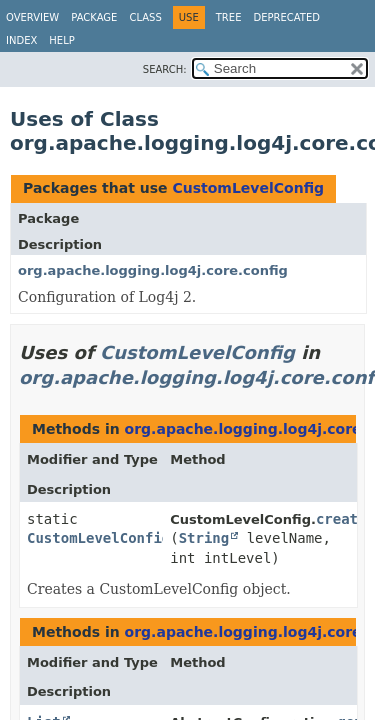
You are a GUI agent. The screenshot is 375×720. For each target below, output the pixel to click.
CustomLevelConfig (248, 188)
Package (94, 17)
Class (145, 17)
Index (21, 40)
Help (61, 40)
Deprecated (286, 17)
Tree (229, 17)
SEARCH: (165, 69)
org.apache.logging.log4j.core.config (153, 270)
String (204, 538)
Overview (32, 17)
